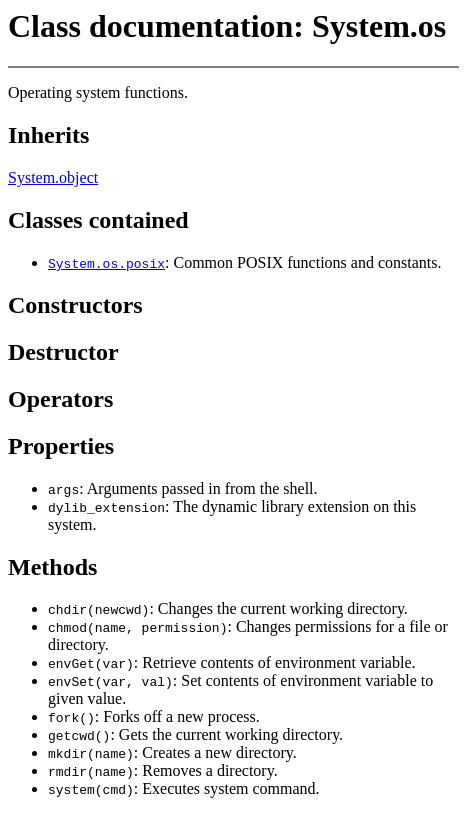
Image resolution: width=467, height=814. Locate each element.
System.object (53, 177)
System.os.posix (106, 263)
